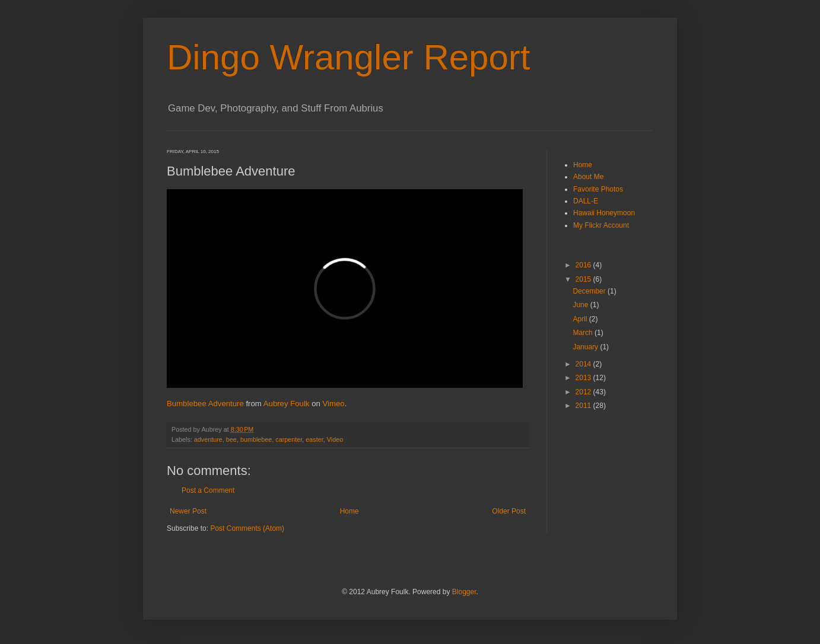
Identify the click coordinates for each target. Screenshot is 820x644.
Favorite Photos (598, 189)
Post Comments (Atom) (247, 528)
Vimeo (333, 404)
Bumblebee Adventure (205, 404)
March (584, 333)
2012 (584, 392)
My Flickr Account (601, 225)
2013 (584, 378)
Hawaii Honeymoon (604, 213)
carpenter (289, 439)
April (581, 319)
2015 (584, 279)
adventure (208, 439)
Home (349, 511)
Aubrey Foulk (287, 404)
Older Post (509, 511)
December (590, 291)
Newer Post (188, 511)
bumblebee (256, 439)
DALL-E (586, 201)
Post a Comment (208, 490)
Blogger (464, 592)
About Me (588, 177)
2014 (584, 364)
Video (335, 439)
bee (231, 439)
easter (314, 439)
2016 (584, 265)
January (586, 347)
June (581, 305)
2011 (584, 406)
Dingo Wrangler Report (349, 57)
